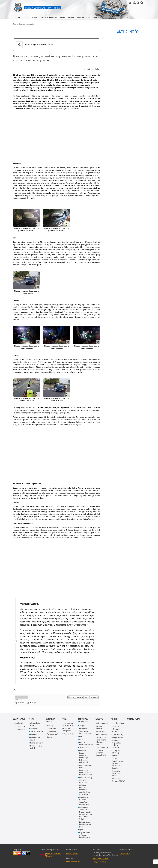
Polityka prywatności (100, 862)
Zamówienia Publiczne (50, 720)
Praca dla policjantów (67, 730)
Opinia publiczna (102, 747)
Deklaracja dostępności (74, 861)
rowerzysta (94, 697)
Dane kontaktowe (118, 723)
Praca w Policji (68, 734)
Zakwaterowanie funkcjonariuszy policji (85, 824)
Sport (81, 830)
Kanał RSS (15, 853)
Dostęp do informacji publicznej (116, 753)
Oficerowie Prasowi (116, 730)
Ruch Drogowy (101, 735)
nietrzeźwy (79, 697)
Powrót (86, 69)
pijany (87, 697)
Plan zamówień (52, 734)
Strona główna (18, 24)
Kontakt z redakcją (72, 854)
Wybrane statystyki (99, 727)
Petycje (115, 758)
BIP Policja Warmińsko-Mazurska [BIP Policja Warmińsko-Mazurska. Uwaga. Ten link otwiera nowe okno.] (54, 855)
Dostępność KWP (119, 781)
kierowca (71, 697)
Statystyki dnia (101, 731)
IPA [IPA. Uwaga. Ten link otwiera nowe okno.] (81, 736)
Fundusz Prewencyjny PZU (86, 744)
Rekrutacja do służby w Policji (69, 724)
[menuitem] (23, 17)
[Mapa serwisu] (134, 3)
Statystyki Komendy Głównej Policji (101, 753)
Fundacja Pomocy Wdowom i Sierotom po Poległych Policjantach (84, 756)
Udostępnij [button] (20, 703)
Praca (64, 719)
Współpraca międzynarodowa (86, 732)
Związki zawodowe (83, 727)
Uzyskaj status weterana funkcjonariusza (85, 835)
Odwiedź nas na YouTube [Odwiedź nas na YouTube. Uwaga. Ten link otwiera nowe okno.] (19, 853)
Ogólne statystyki (102, 723)
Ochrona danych (134, 719)
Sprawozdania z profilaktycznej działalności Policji (102, 741)
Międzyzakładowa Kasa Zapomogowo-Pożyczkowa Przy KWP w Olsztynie (86, 770)
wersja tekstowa (125, 854)
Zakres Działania (37, 731)
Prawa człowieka (37, 743)
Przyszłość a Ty (20, 729)
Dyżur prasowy (118, 735)
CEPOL (82, 739)
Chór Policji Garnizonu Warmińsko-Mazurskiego (84, 801)
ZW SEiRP (83, 748)
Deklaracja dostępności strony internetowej (116, 775)
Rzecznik (115, 726)
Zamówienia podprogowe (51, 730)
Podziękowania (20, 726)
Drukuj (96, 69)
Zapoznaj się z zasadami (101, 858)
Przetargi (50, 726)
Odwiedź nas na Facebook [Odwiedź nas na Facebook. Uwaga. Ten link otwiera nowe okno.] (24, 853)
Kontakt (49, 737)
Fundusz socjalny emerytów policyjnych (86, 780)
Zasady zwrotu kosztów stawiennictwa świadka (117, 765)
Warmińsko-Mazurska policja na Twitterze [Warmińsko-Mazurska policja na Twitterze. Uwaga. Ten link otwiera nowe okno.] (28, 853)
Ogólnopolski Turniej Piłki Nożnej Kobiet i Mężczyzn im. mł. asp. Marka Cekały (86, 813)
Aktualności (30, 24)
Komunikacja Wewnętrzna (83, 720)
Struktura (34, 728)
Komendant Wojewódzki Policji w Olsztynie (116, 744)
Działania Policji (20, 719)
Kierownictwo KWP (35, 724)
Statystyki (99, 719)
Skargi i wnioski (118, 738)
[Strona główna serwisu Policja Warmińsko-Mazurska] (130, 3)
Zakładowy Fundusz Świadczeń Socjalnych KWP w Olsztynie (85, 790)
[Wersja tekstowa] (138, 3)
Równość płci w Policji (36, 747)
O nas (32, 719)
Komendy (34, 735)
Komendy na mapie (35, 739)
